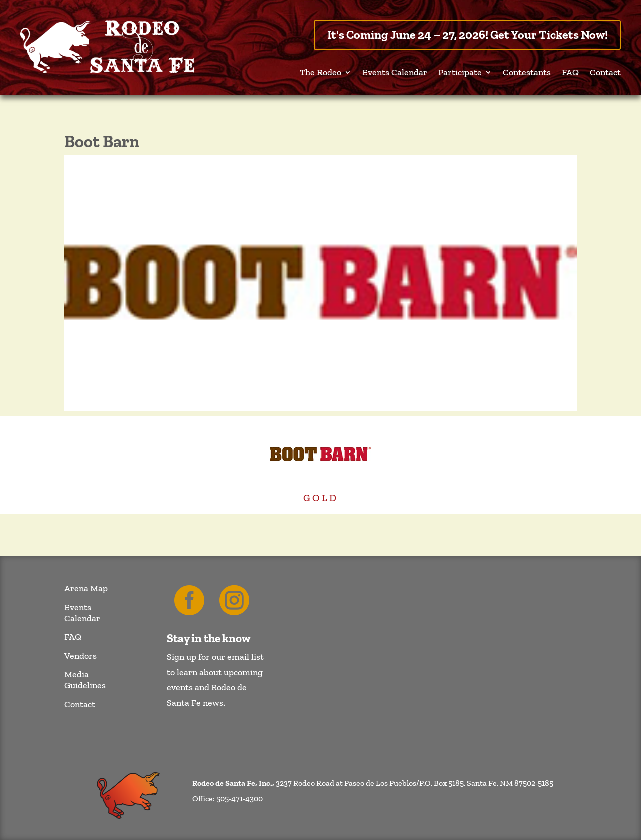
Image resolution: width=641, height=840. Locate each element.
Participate (460, 73)
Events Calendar (395, 73)
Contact (605, 73)
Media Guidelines (85, 680)
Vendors (80, 656)
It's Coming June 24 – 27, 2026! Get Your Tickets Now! (467, 34)
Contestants (527, 73)
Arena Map (86, 588)
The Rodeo (320, 73)
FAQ (570, 73)
